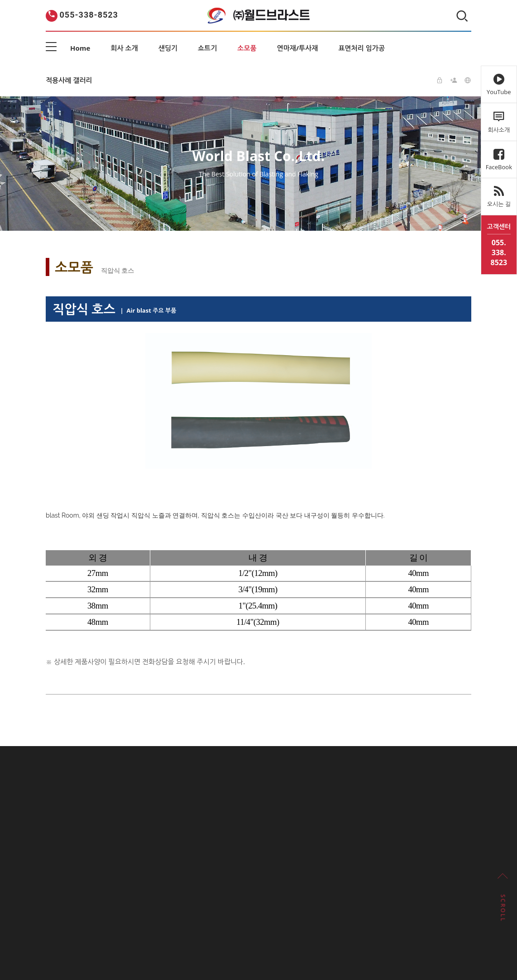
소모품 (247, 48)
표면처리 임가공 (361, 48)
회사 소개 (124, 48)
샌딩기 (168, 48)
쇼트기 (207, 48)
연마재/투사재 (298, 48)
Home (80, 48)
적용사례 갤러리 (69, 81)
